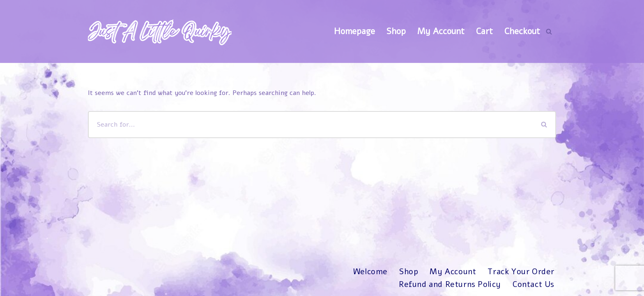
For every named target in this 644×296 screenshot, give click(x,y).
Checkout (522, 31)
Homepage (354, 31)
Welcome (370, 272)
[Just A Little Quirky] (160, 31)
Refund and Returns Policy (450, 284)
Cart (484, 31)
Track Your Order (521, 272)
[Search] (549, 31)
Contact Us (534, 284)
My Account (441, 31)
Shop (396, 31)
